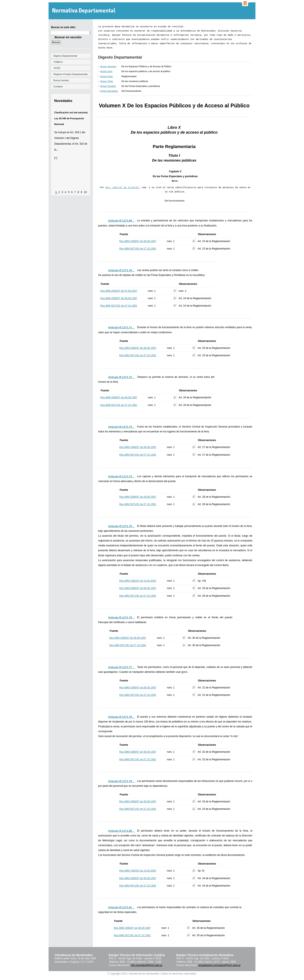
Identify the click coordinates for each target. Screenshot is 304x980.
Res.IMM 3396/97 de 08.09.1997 (138, 241)
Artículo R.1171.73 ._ (121, 427)
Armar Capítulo (108, 86)
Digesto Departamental (65, 56)
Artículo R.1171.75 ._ (121, 526)
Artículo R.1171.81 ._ (121, 907)
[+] (56, 158)
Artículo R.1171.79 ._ (121, 781)
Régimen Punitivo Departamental (70, 74)
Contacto (58, 86)
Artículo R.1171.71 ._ (121, 327)
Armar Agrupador (109, 91)
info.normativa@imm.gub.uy (147, 965)
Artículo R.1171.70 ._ (121, 270)
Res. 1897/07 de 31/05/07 (122, 188)
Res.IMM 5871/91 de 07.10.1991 (138, 249)
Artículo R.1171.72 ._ (121, 377)
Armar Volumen (108, 66)
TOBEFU (58, 62)
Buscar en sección (68, 37)
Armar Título (107, 81)
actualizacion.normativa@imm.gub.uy (220, 965)
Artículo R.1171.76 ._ (121, 617)
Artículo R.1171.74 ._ (121, 476)
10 (85, 192)
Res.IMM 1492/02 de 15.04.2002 (138, 581)
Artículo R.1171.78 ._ (121, 717)
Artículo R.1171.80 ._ (121, 831)
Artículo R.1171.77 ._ (121, 667)
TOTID (57, 68)
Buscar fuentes (61, 80)
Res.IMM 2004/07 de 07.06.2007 (119, 291)
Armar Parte (107, 76)
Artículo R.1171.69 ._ (121, 221)
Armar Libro (106, 71)
